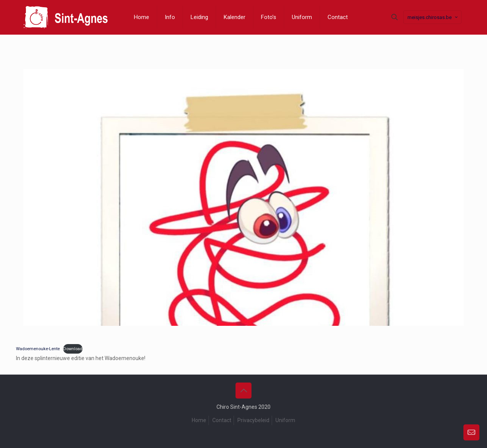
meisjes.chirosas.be (433, 17)
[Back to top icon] (243, 391)
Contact (222, 420)
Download (73, 349)
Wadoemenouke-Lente (38, 349)
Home (199, 420)
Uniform (285, 420)
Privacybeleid (253, 420)
